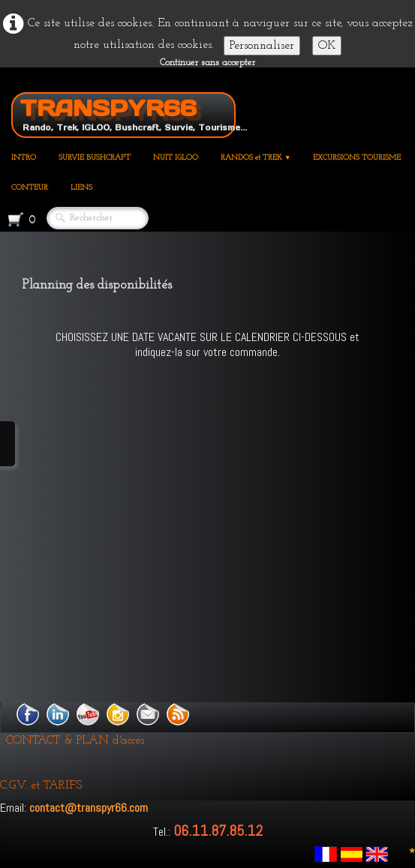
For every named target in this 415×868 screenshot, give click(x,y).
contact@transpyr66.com (89, 808)
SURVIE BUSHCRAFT (95, 158)
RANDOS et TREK (256, 158)
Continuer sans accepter (207, 63)
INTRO (24, 158)
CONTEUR (30, 188)
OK (327, 46)
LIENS (81, 188)
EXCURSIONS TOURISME (357, 158)
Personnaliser (262, 46)
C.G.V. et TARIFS (41, 786)
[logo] (129, 112)
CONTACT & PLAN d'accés (75, 741)
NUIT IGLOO (176, 158)
